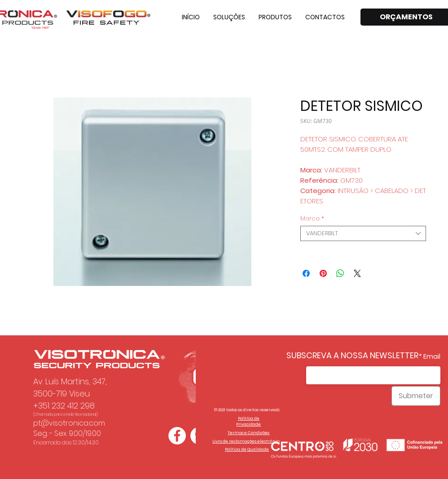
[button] (229, 17)
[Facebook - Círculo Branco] (177, 436)
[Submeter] (416, 396)
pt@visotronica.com (69, 423)
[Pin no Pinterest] (323, 273)
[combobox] (363, 233)
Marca (312, 219)
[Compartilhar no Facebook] (306, 273)
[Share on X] (357, 273)
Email (432, 356)
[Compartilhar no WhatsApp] (340, 273)
